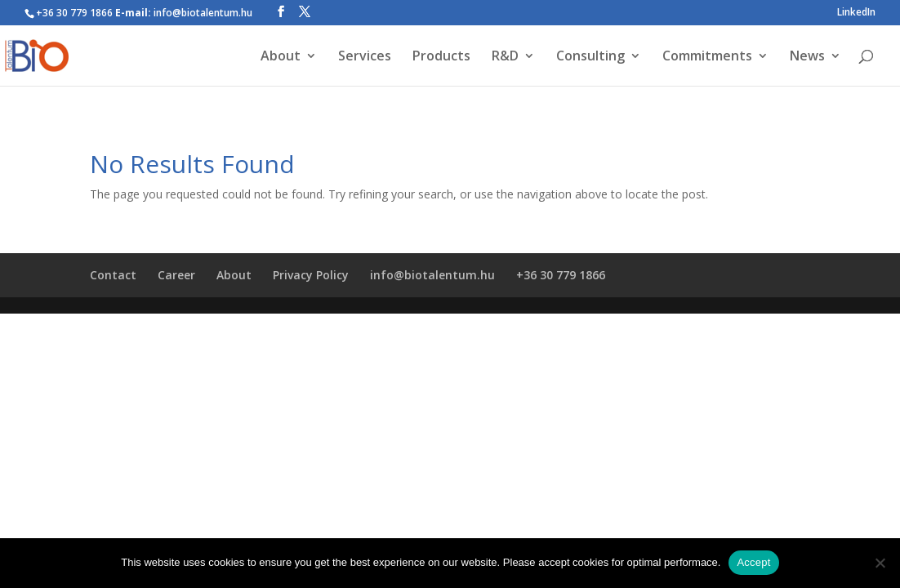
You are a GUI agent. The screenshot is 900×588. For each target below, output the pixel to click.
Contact (113, 275)
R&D (505, 57)
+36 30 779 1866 (561, 275)
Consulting (590, 57)
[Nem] (880, 563)
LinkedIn (856, 13)
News (807, 57)
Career (176, 275)
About (281, 57)
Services (365, 57)
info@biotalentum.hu (432, 275)
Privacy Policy (311, 275)
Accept (753, 562)
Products (441, 57)
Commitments (707, 57)
